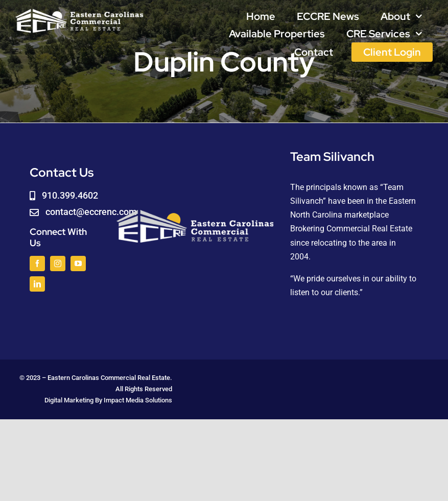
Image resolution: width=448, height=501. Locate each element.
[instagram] (58, 264)
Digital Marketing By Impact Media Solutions (108, 400)
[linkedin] (37, 284)
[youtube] (78, 264)
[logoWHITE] (79, 11)
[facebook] (37, 264)
